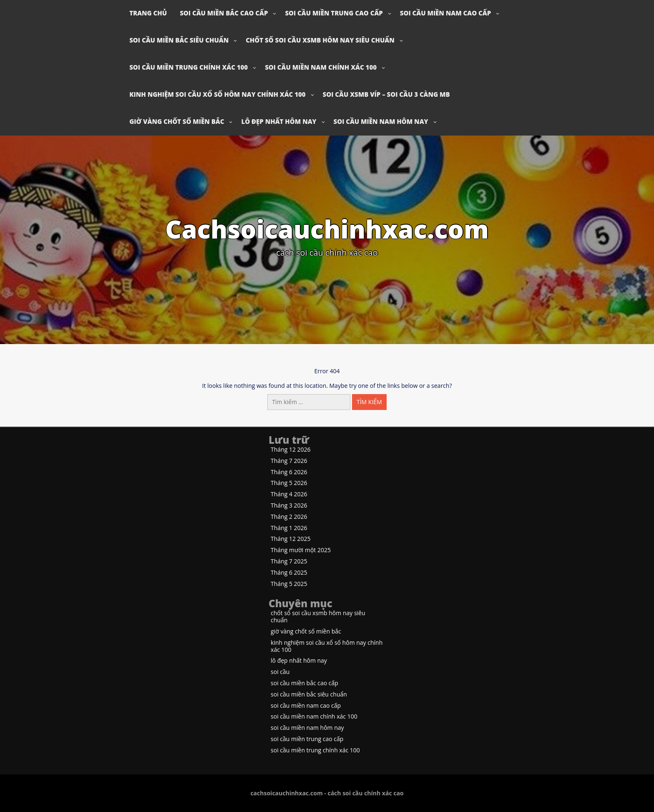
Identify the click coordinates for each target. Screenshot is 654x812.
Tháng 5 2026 (289, 483)
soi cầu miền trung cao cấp (334, 13)
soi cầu (280, 672)
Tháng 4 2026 (289, 494)
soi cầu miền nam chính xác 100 (321, 67)
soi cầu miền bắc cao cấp (224, 13)
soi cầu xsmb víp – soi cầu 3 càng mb (386, 94)
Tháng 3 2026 (289, 506)
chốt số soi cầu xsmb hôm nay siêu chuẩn (320, 40)
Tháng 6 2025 (289, 573)
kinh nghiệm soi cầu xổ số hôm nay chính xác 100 (217, 94)
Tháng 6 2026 (289, 472)
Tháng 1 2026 (289, 528)
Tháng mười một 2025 (301, 550)
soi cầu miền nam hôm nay (381, 121)
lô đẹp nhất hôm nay (279, 121)
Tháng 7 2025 (289, 562)
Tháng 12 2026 (291, 450)
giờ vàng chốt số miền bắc (177, 121)
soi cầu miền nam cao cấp (445, 13)
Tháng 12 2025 (291, 539)
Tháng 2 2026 (289, 517)
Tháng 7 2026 (289, 461)
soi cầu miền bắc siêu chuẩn (179, 40)
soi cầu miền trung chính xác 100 (189, 67)
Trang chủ (148, 13)
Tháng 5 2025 (289, 584)
